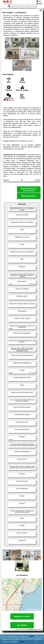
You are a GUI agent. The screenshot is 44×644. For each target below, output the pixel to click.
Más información (29, 196)
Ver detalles (22, 625)
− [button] (5, 585)
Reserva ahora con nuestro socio (29, 189)
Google (32, 636)
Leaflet (29, 610)
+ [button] (5, 581)
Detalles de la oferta (22, 616)
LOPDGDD (21, 642)
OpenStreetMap (37, 610)
